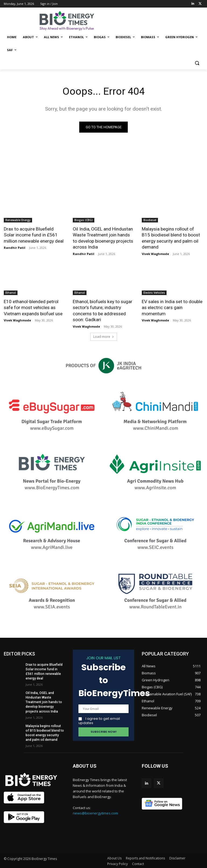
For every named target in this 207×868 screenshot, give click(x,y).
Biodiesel (150, 220)
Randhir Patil (15, 247)
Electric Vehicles (154, 292)
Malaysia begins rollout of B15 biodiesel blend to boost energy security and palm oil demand (172, 238)
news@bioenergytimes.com (95, 813)
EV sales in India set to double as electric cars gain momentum (172, 307)
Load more (104, 336)
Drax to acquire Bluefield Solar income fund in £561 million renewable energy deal (34, 235)
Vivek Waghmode (155, 253)
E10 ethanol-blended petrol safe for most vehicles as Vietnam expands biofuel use (33, 307)
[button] (197, 63)
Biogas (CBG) (84, 220)
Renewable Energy (18, 220)
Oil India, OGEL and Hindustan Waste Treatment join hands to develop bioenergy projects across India (103, 238)
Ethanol (11, 292)
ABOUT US (85, 765)
